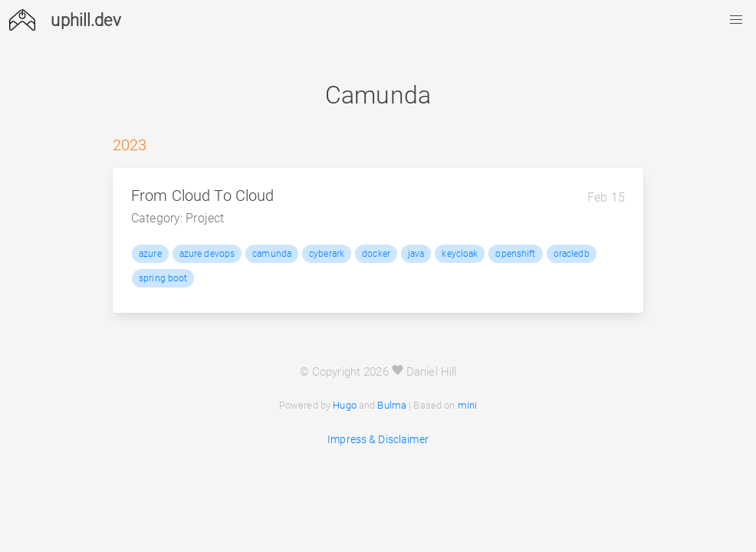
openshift (515, 254)
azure (150, 254)
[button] (736, 20)
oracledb (572, 254)
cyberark (327, 254)
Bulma (392, 405)
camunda (272, 254)
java (416, 254)
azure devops (207, 254)
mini (468, 405)
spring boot (163, 278)
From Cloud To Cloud (202, 196)
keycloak (460, 254)
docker (376, 254)
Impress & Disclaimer (378, 439)
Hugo (345, 405)
